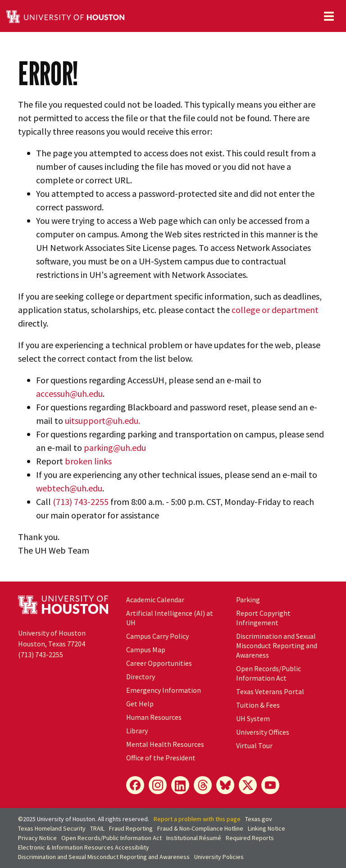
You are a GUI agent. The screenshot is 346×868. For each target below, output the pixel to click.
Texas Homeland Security (52, 828)
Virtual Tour (254, 745)
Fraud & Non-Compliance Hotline (200, 828)
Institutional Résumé (194, 838)
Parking (248, 600)
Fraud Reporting (131, 828)
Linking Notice (266, 828)
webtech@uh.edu (69, 488)
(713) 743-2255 (81, 502)
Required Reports (250, 838)
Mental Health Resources (165, 744)
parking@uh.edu (115, 448)
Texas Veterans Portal (270, 691)
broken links (88, 461)
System (253, 718)
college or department (275, 310)
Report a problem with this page (197, 819)
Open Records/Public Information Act (269, 673)
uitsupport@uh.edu (102, 420)
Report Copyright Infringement (263, 618)
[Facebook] (135, 785)
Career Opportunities (159, 663)
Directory (141, 677)
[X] (248, 785)
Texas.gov (259, 819)
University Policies (219, 857)
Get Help (140, 704)
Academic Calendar (155, 600)
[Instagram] (158, 785)
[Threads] (203, 785)
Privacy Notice (37, 838)
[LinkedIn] (180, 785)
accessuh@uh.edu (69, 393)
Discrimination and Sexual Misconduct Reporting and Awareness (277, 645)
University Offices (263, 732)
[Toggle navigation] (329, 16)
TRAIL (97, 828)
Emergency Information (164, 690)
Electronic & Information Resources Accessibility (84, 847)
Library (137, 731)
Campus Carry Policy (157, 636)
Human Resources (154, 717)
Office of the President (161, 758)
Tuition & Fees (258, 705)
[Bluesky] (225, 785)
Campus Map (146, 650)
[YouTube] (270, 785)
